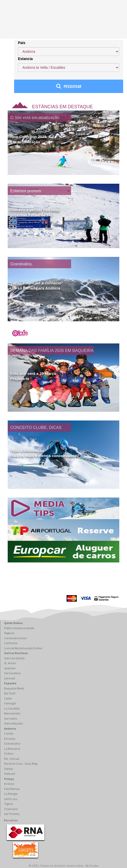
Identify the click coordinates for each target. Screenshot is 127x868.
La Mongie (11, 794)
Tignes (8, 804)
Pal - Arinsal (12, 759)
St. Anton (10, 663)
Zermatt (10, 678)
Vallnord (10, 774)
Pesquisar (69, 86)
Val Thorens (12, 814)
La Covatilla (12, 708)
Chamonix (11, 809)
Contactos (11, 643)
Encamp (10, 739)
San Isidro (11, 718)
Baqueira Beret (14, 688)
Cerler (8, 698)
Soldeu (9, 769)
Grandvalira (12, 743)
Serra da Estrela (14, 658)
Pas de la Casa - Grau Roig (21, 764)
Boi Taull (10, 693)
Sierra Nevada (13, 723)
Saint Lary (11, 799)
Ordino (9, 753)
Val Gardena (12, 673)
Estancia (25, 59)
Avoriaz (9, 784)
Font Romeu (12, 789)
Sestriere (10, 668)
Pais (22, 43)
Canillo (9, 733)
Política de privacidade (19, 628)
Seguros (9, 633)
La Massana (12, 749)
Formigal (10, 703)
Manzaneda (12, 713)
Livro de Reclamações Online (23, 648)
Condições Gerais (15, 638)
